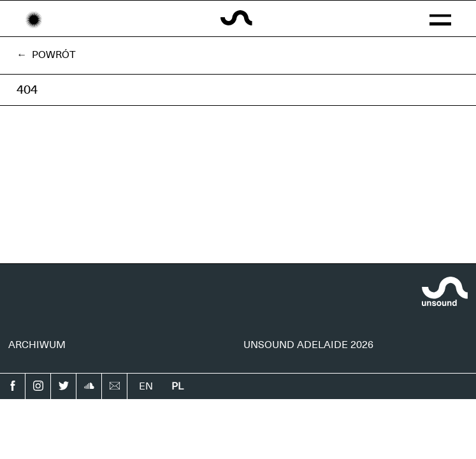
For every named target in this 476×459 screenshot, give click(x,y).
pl (177, 386)
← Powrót (46, 55)
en (146, 386)
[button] (440, 18)
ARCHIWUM (37, 345)
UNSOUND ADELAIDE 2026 (308, 345)
